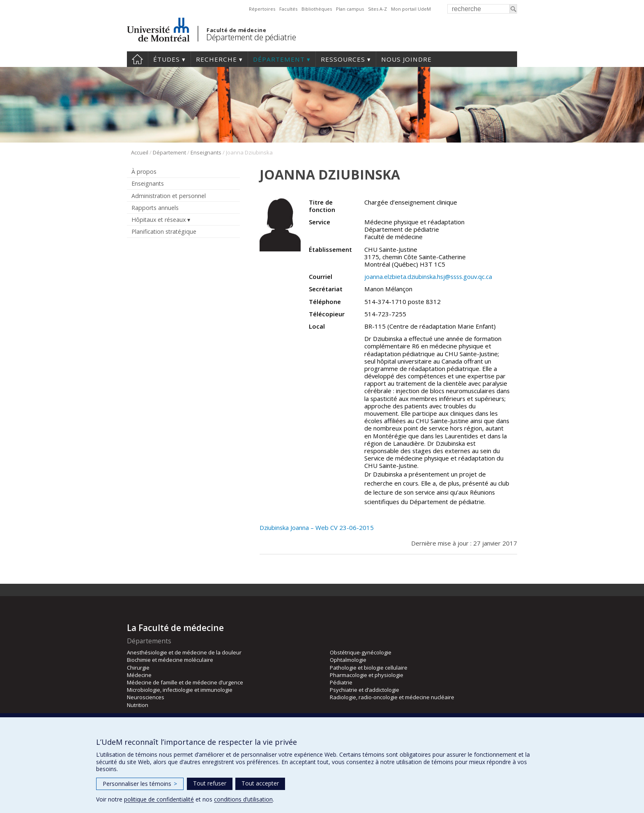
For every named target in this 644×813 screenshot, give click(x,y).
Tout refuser (210, 783)
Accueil (137, 59)
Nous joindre (406, 59)
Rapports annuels (155, 208)
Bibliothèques (317, 9)
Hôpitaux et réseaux (159, 220)
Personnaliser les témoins (140, 784)
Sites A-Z (377, 9)
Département (279, 59)
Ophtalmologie (348, 660)
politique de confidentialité (159, 799)
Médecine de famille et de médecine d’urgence (185, 682)
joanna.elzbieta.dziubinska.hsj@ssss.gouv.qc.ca (428, 276)
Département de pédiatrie (251, 37)
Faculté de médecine (236, 30)
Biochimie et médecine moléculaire (170, 660)
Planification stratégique (164, 231)
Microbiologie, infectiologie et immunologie (180, 690)
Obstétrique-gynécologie (361, 652)
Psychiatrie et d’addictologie (365, 690)
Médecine (139, 675)
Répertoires (262, 9)
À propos (144, 172)
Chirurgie (138, 668)
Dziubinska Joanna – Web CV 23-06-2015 (317, 527)
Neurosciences (146, 697)
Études (167, 59)
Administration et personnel (169, 196)
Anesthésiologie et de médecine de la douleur (184, 652)
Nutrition (138, 705)
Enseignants (206, 152)
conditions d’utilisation (243, 799)
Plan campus (350, 9)
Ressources (343, 59)
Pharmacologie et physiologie (367, 675)
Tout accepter (260, 783)
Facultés (288, 9)
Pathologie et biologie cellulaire (369, 668)
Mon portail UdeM (411, 9)
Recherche (216, 59)
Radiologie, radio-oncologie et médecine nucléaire (392, 697)
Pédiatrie (341, 682)
